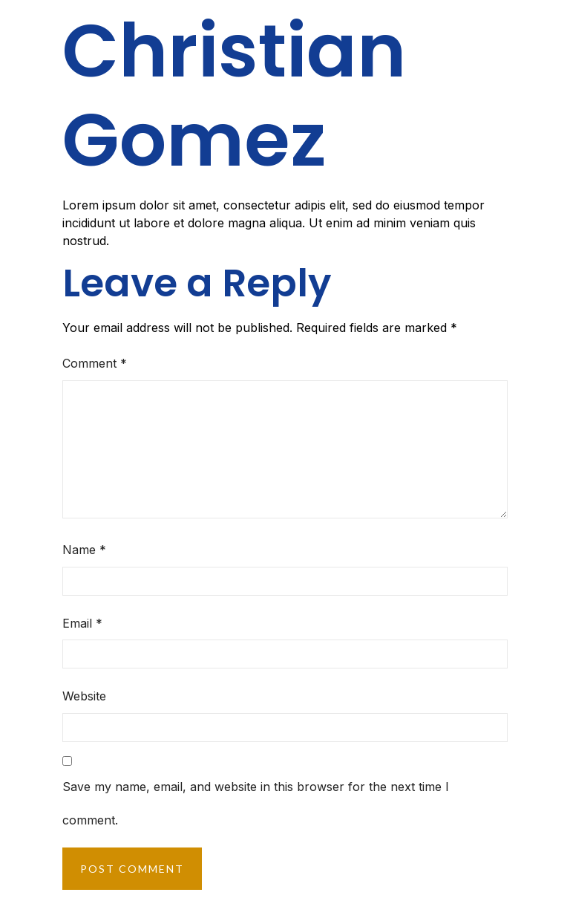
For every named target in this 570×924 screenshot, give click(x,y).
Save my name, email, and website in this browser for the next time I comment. (256, 803)
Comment (95, 363)
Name (84, 550)
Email (82, 623)
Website (84, 696)
